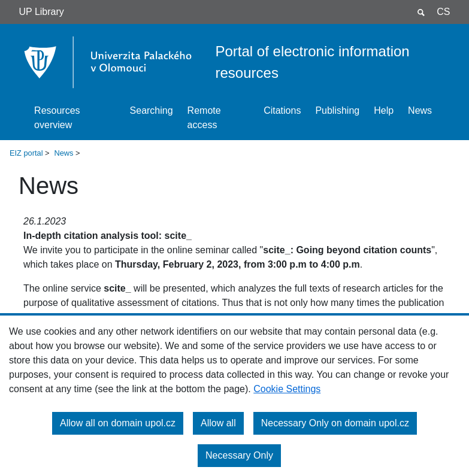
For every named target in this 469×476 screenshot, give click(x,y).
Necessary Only (239, 455)
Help (384, 110)
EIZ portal (26, 153)
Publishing (337, 110)
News (420, 110)
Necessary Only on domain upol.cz (335, 423)
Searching (152, 110)
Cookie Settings (287, 389)
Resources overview (57, 118)
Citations (282, 110)
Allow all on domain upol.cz (118, 423)
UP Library (42, 12)
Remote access (204, 118)
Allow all (218, 423)
